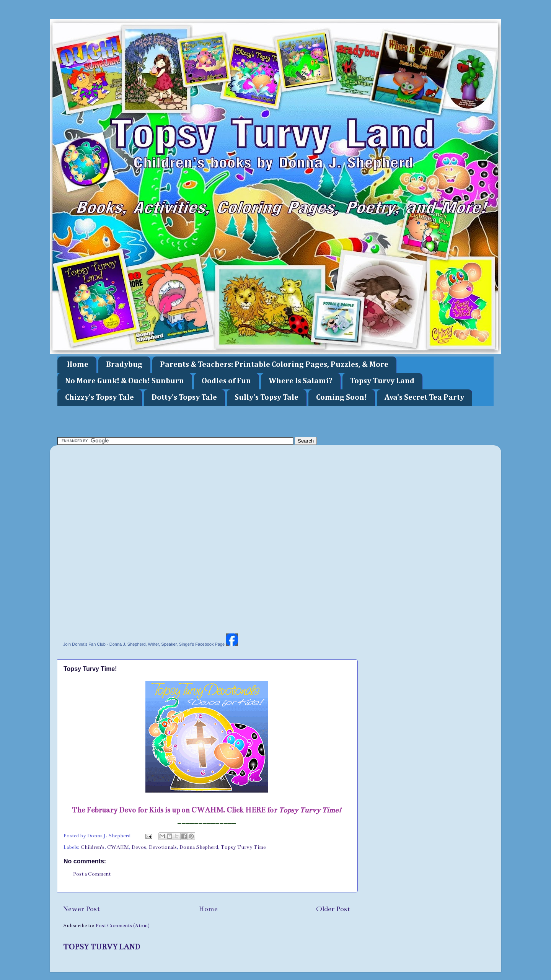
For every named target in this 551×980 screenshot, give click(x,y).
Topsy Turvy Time (243, 847)
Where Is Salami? (301, 381)
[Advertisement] (197, 420)
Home (78, 365)
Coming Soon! (342, 397)
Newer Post (82, 909)
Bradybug (124, 365)
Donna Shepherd (199, 847)
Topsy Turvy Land (382, 381)
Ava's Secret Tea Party (424, 397)
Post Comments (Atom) (123, 926)
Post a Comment (92, 874)
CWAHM (118, 847)
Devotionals (163, 847)
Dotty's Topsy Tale (184, 397)
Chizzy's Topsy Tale (99, 397)
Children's (93, 847)
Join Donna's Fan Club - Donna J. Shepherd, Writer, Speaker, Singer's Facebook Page (144, 644)
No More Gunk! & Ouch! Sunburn (125, 381)
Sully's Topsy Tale (267, 397)
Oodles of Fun (226, 381)
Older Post (333, 909)
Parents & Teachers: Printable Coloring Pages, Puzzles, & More (274, 365)
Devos (139, 847)
